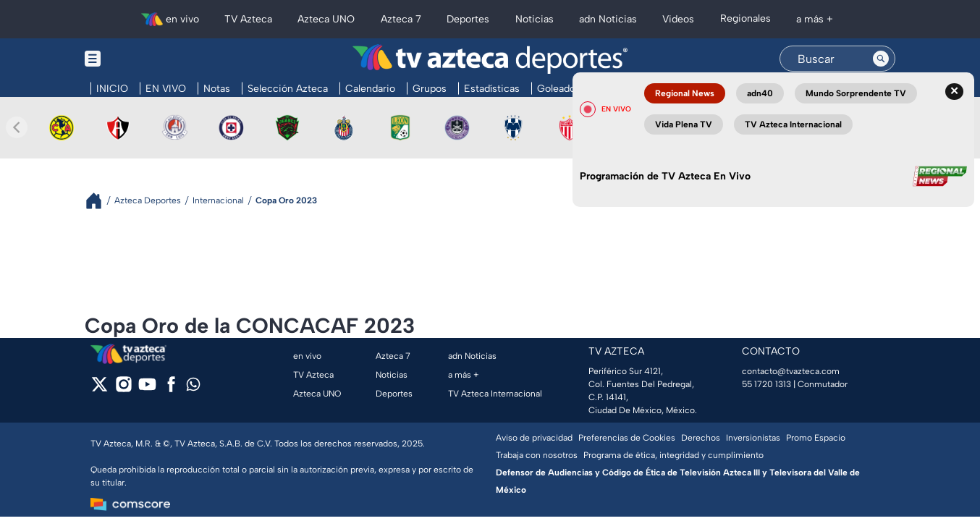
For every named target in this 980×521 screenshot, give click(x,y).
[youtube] (147, 389)
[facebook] (171, 389)
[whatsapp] (193, 387)
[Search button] (881, 59)
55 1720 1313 (766, 384)
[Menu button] (143, 59)
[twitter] (100, 389)
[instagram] (123, 389)
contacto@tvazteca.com (791, 371)
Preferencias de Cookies (627, 438)
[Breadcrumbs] (100, 201)
